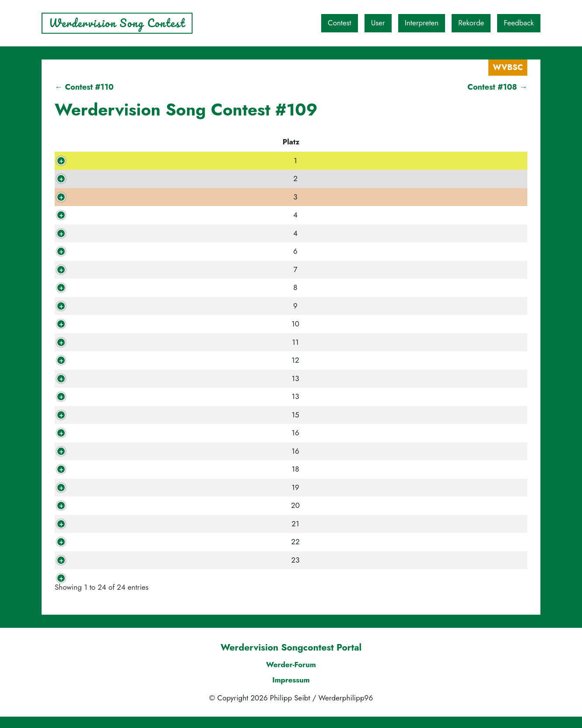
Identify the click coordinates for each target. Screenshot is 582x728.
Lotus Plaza (201, 215)
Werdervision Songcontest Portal (291, 659)
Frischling (115, 178)
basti (106, 396)
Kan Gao (196, 360)
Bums (191, 433)
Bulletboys (199, 469)
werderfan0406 (126, 524)
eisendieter (117, 542)
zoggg (109, 269)
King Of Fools (122, 469)
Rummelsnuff (203, 542)
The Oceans (202, 578)
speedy (110, 197)
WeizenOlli (117, 451)
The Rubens (202, 378)
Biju (105, 287)
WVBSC (508, 67)
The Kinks (198, 178)
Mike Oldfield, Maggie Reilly (231, 324)
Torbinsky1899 (124, 233)
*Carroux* (116, 360)
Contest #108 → (497, 87)
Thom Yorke (202, 396)
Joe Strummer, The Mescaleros (234, 269)
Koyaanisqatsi (205, 487)
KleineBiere (118, 487)
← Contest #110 (84, 87)
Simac (108, 324)
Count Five (200, 415)
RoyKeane (115, 251)
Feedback (519, 23)
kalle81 (110, 161)
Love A (193, 251)
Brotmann (115, 433)
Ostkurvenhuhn (124, 342)
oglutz (109, 378)
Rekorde (471, 23)
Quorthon (115, 415)
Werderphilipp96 (128, 578)
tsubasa (111, 215)
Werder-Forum (291, 675)
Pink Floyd (199, 287)
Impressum (291, 691)
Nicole (109, 505)
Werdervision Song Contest (117, 23)
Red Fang (198, 233)
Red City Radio (207, 161)
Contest (340, 23)
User (378, 23)
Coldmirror (200, 560)
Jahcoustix (199, 342)
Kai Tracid (198, 524)
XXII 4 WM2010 (127, 306)
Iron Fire (196, 306)
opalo (108, 560)
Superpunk (200, 451)
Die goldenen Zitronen (220, 505)
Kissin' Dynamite (210, 197)
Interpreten (422, 23)
